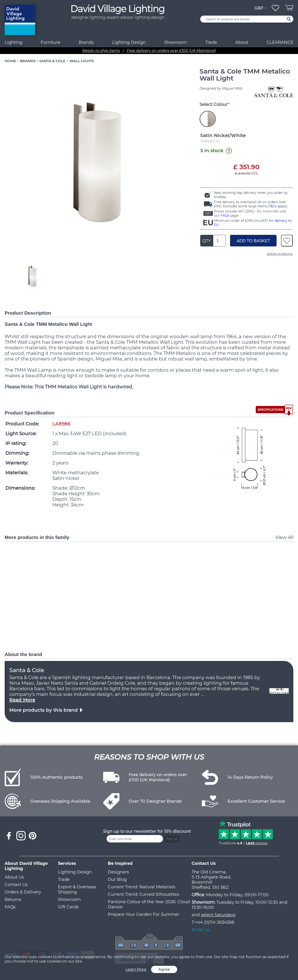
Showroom (176, 42)
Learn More (136, 969)
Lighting (14, 42)
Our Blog (117, 879)
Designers (118, 872)
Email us (201, 930)
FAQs (225, 216)
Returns (13, 899)
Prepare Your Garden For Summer (144, 914)
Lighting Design (75, 872)
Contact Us (16, 885)
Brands (86, 42)
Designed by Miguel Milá (221, 88)
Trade (64, 879)
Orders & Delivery (23, 892)
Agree (164, 969)
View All (284, 537)
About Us (14, 877)
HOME (10, 61)
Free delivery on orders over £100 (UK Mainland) (171, 51)
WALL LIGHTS (82, 61)
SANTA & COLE (52, 61)
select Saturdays (218, 915)
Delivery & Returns (280, 254)
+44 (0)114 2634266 (215, 922)
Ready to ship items (101, 51)
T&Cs (273, 206)
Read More (22, 700)
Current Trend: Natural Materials (142, 887)
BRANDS (28, 61)
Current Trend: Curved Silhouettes (143, 894)
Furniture (51, 42)
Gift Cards (68, 907)
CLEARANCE (280, 42)
